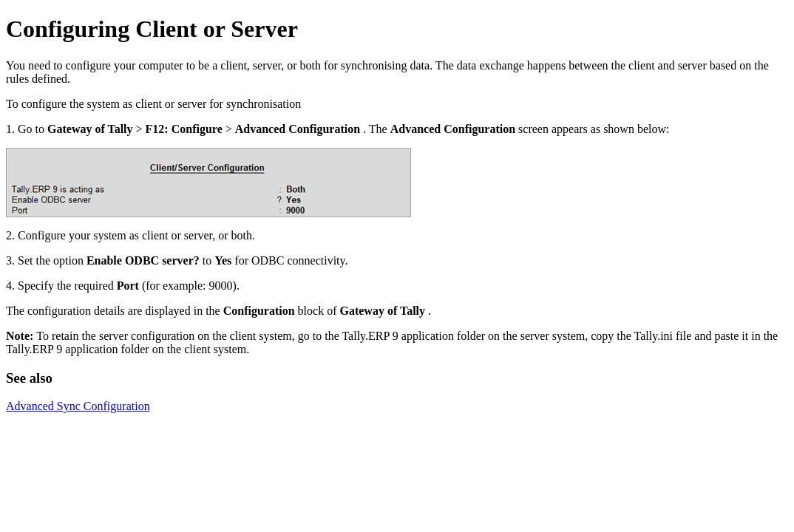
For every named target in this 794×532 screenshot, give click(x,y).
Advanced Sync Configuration (78, 406)
